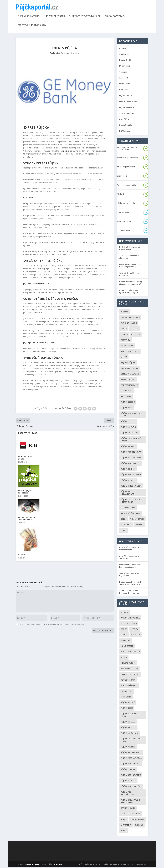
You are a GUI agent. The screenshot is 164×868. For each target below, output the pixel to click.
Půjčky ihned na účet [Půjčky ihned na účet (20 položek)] (131, 487)
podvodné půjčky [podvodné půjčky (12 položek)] (129, 386)
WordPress (57, 865)
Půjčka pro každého (29, 17)
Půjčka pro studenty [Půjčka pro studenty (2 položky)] (131, 453)
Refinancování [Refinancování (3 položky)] (128, 509)
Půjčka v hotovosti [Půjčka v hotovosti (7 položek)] (130, 464)
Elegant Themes (33, 865)
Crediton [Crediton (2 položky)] (136, 335)
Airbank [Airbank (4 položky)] (125, 313)
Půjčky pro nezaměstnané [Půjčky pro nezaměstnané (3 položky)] (128, 494)
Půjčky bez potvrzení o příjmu (85, 17)
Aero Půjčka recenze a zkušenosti (129, 258)
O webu (105, 865)
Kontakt (131, 865)
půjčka (66, 152)
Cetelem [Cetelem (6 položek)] (134, 330)
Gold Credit (124, 90)
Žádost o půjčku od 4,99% (32, 26)
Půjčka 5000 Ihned (127, 108)
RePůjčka (22, 555)
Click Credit (122, 177)
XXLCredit (124, 79)
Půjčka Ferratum (124, 222)
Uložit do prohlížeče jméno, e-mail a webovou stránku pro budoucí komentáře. (51, 625)
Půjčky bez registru (54, 17)
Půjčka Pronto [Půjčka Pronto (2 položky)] (128, 447)
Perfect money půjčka (127, 186)
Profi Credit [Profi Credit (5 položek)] (127, 392)
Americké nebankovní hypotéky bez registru (129, 292)
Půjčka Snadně (126, 96)
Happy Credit (125, 61)
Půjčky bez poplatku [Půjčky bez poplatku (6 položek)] (131, 475)
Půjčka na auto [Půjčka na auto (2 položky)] (128, 428)
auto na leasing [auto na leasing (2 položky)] (129, 324)
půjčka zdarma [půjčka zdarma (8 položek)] (128, 470)
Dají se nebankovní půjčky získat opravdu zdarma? (131, 284)
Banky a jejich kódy (92, 865)
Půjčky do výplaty (115, 17)
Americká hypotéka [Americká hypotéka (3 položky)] (130, 318)
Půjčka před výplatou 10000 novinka (28, 519)
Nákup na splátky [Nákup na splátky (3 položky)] (129, 369)
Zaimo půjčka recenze (127, 168)
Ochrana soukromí (118, 865)
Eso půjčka (124, 120)
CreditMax (124, 55)
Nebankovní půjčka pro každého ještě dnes (130, 266)
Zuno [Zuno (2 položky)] (123, 531)
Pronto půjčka (123, 213)
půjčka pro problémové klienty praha (39, 343)
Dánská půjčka (126, 126)
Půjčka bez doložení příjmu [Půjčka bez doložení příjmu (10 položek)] (131, 415)
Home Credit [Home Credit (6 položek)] (127, 346)
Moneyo (123, 49)
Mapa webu (141, 865)
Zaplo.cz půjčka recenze (127, 158)
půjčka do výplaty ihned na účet (36, 284)
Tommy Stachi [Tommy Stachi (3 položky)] (137, 520)
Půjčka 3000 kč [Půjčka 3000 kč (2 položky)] (128, 403)
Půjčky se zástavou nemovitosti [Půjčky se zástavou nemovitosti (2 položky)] (130, 502)
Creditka (123, 73)
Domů (79, 865)
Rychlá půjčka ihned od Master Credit (127, 149)
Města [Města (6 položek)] (124, 358)
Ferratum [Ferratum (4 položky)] (126, 341)
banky (43, 269)
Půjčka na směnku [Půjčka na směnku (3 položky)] (130, 434)
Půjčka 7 (120, 195)
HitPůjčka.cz (125, 132)
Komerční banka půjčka (26, 458)
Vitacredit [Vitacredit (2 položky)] (126, 525)
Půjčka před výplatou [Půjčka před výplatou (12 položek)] (131, 459)
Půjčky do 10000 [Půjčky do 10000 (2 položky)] (128, 481)
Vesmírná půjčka (127, 114)
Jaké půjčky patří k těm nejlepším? (130, 275)
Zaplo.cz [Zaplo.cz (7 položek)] (139, 525)
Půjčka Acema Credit (126, 204)
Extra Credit (125, 84)
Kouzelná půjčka (124, 231)
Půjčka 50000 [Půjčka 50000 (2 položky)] (127, 409)
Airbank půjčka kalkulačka (25, 492)
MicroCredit (125, 67)
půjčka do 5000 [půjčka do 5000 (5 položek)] (128, 422)
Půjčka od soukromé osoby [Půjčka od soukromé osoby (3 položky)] (131, 440)
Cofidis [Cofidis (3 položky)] (124, 335)
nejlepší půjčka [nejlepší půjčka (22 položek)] (128, 363)
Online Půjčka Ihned (128, 102)
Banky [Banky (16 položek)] (124, 330)
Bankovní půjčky (57, 54)
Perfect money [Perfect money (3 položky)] (128, 380)
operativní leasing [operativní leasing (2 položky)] (130, 375)
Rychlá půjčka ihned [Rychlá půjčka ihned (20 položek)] (131, 514)
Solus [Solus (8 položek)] (124, 520)
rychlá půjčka (29, 198)
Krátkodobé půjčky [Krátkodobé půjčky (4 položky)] (130, 352)
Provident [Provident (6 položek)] (126, 397)
